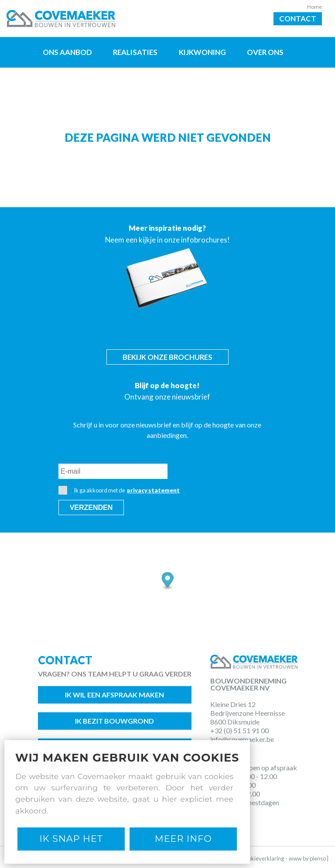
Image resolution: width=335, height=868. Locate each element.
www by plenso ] (309, 858)
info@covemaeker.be (242, 739)
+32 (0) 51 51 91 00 (239, 730)
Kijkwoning (202, 52)
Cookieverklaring (263, 858)
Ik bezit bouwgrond (115, 721)
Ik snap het (71, 839)
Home (314, 7)
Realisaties (135, 52)
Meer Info (183, 839)
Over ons (265, 52)
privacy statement (153, 490)
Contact (298, 19)
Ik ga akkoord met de (119, 490)
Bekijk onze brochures (167, 357)
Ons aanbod (67, 52)
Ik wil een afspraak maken (115, 695)
